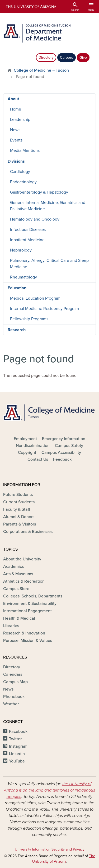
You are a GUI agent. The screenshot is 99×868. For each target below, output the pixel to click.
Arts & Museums (18, 574)
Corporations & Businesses (28, 532)
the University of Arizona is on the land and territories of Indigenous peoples (49, 790)
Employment (25, 439)
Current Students (19, 502)
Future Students (18, 495)
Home (16, 109)
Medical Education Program (35, 298)
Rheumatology (23, 277)
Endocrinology (23, 182)
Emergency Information (64, 439)
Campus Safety (69, 446)
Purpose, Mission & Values (28, 641)
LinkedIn (17, 754)
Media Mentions (25, 150)
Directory (46, 58)
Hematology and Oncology (35, 219)
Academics (13, 567)
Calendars (13, 674)
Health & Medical (19, 618)
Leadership (20, 120)
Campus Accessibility (61, 453)
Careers (67, 58)
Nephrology (21, 250)
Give (83, 58)
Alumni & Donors (19, 517)
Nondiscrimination (33, 446)
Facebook (18, 732)
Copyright (27, 453)
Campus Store (16, 589)
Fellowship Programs (29, 319)
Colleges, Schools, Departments (33, 596)
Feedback (62, 459)
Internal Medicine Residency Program (44, 309)
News (15, 130)
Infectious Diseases (28, 230)
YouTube (17, 761)
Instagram (18, 746)
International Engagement (27, 611)
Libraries (11, 626)
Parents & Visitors (20, 524)
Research (17, 330)
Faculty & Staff (17, 509)
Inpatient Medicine (27, 240)
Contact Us (38, 459)
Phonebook (14, 697)
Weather (11, 704)
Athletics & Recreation (24, 581)
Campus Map (15, 682)
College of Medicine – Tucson (41, 70)
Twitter (15, 739)
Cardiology (20, 172)
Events (16, 140)
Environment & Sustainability (30, 604)
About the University (22, 559)
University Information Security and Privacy (50, 849)
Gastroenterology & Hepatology (39, 192)
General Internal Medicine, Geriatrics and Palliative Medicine (48, 206)
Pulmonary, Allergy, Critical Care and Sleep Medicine (49, 264)
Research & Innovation (24, 633)
